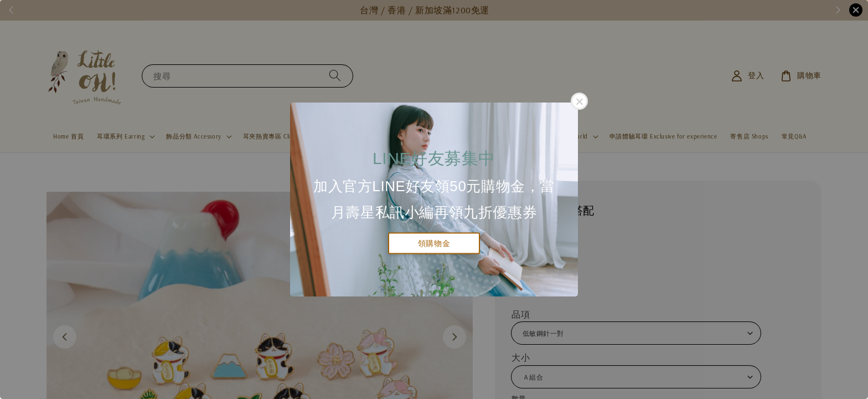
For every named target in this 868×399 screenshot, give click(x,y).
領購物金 (434, 243)
